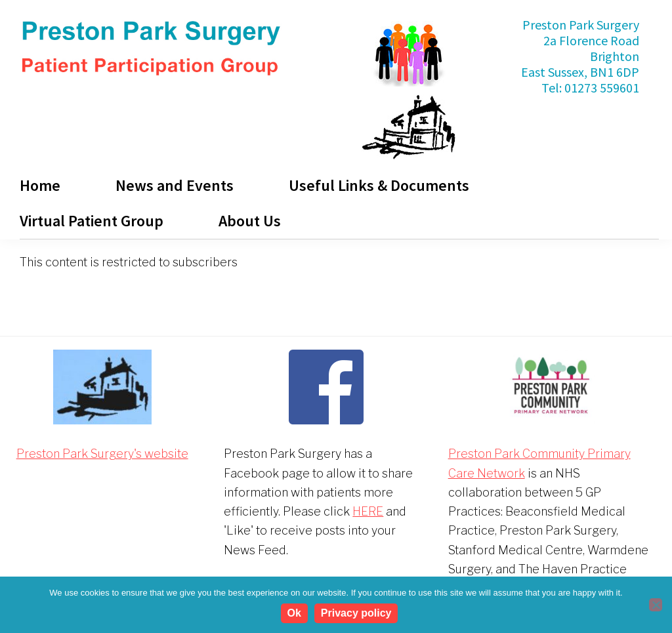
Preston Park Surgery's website (102, 454)
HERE (368, 511)
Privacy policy (356, 613)
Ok (294, 613)
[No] (656, 605)
